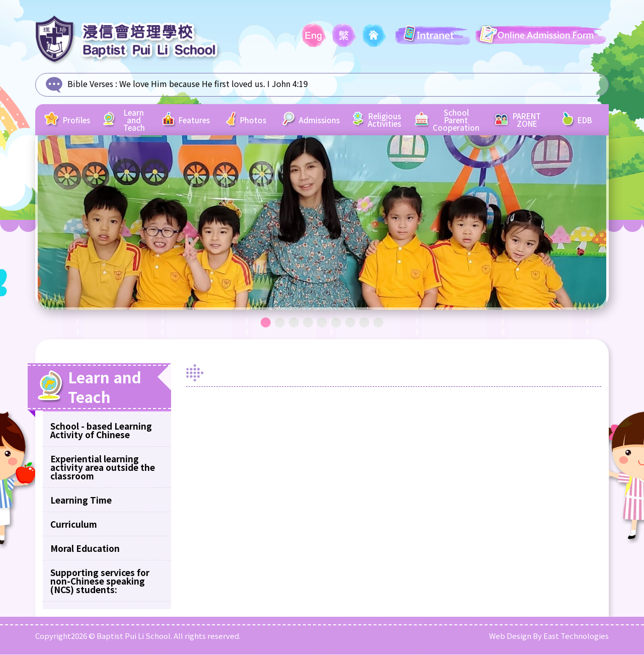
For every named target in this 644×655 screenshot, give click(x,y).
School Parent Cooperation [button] (448, 120)
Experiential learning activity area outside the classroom (103, 468)
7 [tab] (350, 323)
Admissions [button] (318, 120)
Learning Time (81, 500)
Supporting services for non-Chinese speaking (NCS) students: (100, 581)
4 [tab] (308, 323)
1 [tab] (266, 323)
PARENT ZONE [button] (512, 120)
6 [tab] (336, 323)
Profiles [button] (71, 120)
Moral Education (85, 549)
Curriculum (74, 524)
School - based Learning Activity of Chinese (101, 431)
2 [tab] (280, 323)
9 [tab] (378, 323)
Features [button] (193, 120)
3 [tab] (294, 323)
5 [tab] (322, 323)
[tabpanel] (322, 223)
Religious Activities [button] (379, 120)
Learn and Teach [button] (128, 120)
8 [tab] (364, 323)
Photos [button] (256, 120)
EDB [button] (577, 120)
